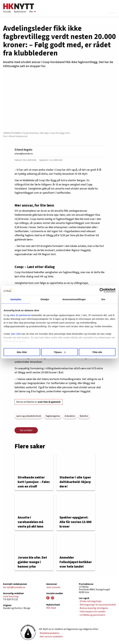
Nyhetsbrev (20, 12)
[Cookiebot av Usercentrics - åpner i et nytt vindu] (102, 290)
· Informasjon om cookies (92, 612)
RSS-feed (51, 608)
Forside (7, 12)
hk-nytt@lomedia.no (14, 587)
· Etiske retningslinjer (90, 601)
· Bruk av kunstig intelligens (94, 608)
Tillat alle (97, 352)
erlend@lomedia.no (24, 154)
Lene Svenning (11, 596)
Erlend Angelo (23, 150)
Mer (33, 12)
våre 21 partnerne (20, 315)
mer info (16, 334)
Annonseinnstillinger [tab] (74, 299)
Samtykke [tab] (16, 299)
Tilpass (60, 352)
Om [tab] (103, 299)
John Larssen (53, 587)
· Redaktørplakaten (49, 633)
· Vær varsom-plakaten (51, 637)
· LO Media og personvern (92, 615)
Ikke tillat (22, 352)
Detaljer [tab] (45, 299)
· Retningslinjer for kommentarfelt (97, 605)
